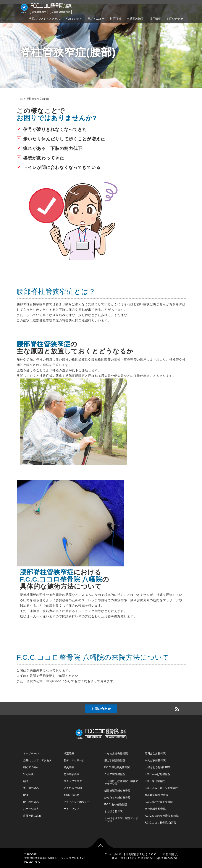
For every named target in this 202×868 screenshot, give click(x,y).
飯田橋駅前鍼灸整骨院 (117, 791)
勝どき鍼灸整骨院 (115, 760)
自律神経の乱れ (32, 816)
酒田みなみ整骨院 (155, 754)
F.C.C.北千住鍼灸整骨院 (159, 802)
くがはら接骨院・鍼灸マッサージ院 (121, 820)
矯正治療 (69, 754)
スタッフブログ (73, 781)
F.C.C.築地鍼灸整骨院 (117, 767)
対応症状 (116, 19)
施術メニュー (96, 19)
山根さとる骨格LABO (157, 767)
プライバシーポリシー (77, 802)
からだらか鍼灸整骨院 (117, 798)
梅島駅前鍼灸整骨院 (157, 795)
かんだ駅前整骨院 (155, 760)
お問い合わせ (175, 19)
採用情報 (155, 19)
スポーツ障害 (31, 809)
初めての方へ (74, 19)
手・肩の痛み (31, 788)
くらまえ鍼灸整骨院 (116, 754)
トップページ (31, 754)
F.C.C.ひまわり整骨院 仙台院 (162, 816)
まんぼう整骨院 (113, 811)
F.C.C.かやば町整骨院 (158, 774)
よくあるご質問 (73, 788)
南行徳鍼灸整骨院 (155, 809)
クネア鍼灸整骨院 (115, 774)
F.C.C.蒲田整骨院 (155, 781)
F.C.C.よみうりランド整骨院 (161, 788)
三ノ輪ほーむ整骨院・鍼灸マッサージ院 (121, 782)
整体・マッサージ (74, 760)
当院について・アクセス (44, 19)
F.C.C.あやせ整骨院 (116, 804)
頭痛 (26, 781)
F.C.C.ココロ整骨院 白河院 (161, 823)
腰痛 (26, 795)
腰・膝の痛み (31, 802)
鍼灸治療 (69, 767)
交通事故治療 (135, 19)
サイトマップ (71, 809)
